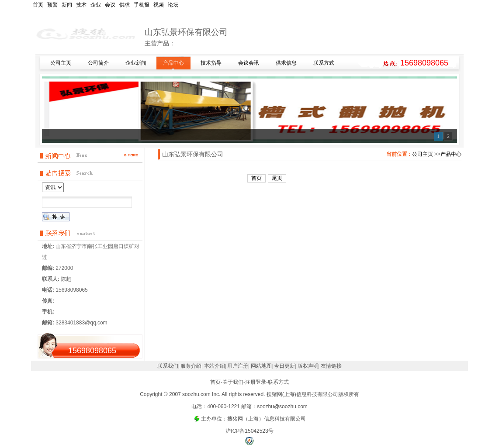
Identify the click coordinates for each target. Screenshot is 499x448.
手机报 (142, 5)
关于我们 (233, 382)
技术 (81, 5)
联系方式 (278, 382)
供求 (125, 5)
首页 (38, 5)
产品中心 (451, 154)
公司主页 (423, 154)
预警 (52, 5)
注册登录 (256, 382)
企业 (96, 5)
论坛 (173, 5)
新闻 (67, 5)
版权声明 (308, 366)
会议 (110, 5)
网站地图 (261, 366)
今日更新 (284, 366)
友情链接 (331, 366)
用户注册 (238, 366)
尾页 (277, 178)
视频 (159, 5)
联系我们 (168, 366)
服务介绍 (191, 366)
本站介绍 (215, 366)
